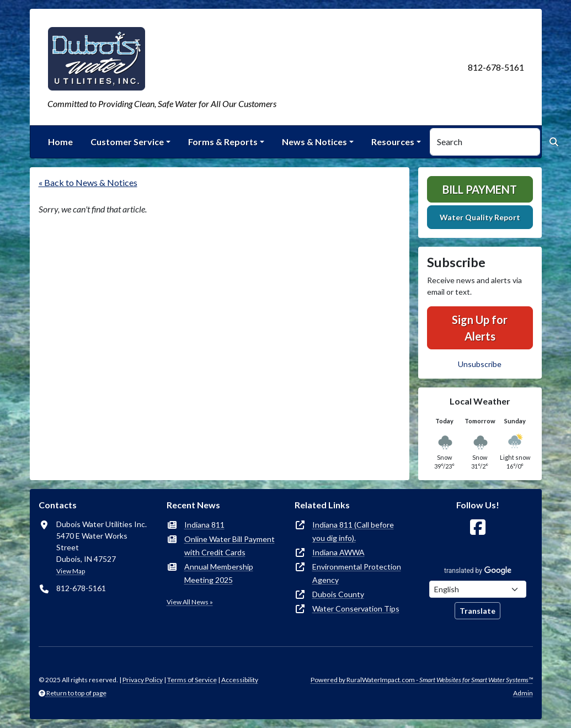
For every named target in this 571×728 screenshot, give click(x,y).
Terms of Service (192, 680)
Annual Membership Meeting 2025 (219, 573)
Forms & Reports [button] (223, 142)
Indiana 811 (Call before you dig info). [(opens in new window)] (353, 531)
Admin (523, 693)
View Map (71, 571)
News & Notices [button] (314, 142)
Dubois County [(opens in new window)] (338, 594)
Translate (477, 611)
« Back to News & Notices (88, 182)
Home (60, 142)
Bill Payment (480, 189)
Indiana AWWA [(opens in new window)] (338, 552)
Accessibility (240, 680)
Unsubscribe (480, 364)
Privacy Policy (143, 680)
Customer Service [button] (127, 142)
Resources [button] (393, 142)
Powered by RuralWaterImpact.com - (422, 680)
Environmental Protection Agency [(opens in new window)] (357, 573)
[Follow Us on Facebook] (478, 527)
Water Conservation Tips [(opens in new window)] (356, 609)
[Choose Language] (478, 589)
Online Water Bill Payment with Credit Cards (230, 546)
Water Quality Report (480, 217)
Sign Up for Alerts (480, 328)
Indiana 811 (204, 525)
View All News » (190, 602)
